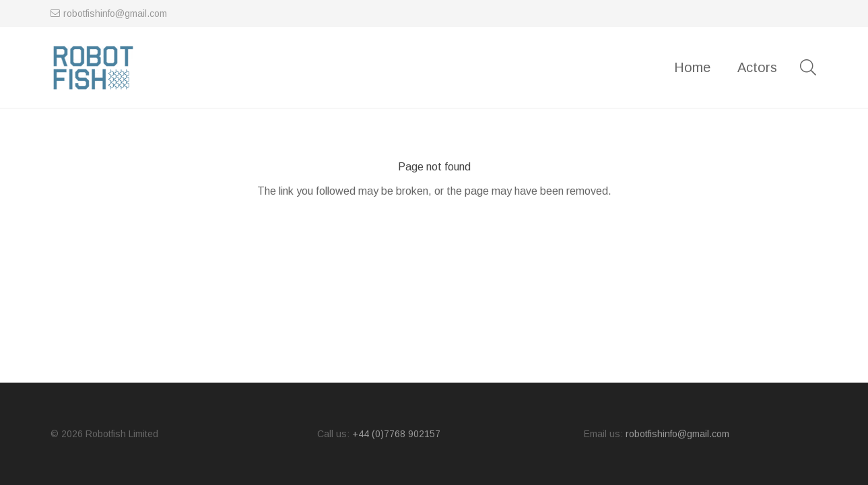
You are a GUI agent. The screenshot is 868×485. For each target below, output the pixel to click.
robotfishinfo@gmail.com (677, 434)
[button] (808, 68)
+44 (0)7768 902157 (396, 434)
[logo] (93, 67)
